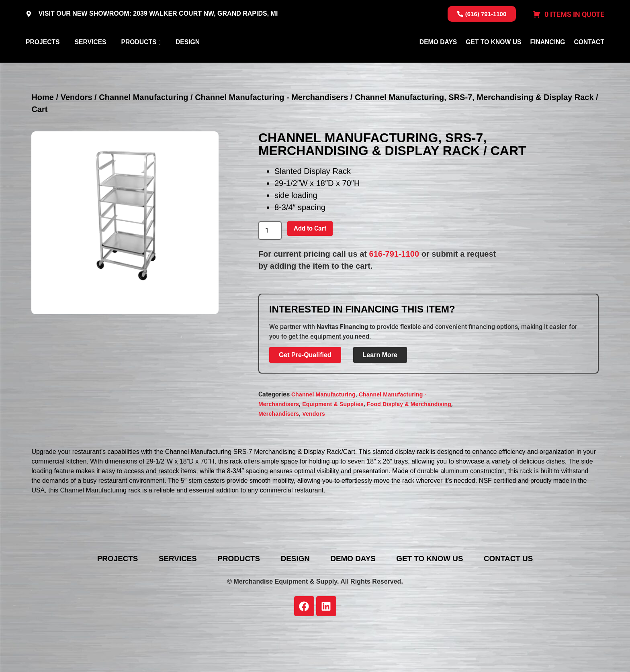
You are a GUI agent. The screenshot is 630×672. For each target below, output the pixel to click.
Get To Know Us (493, 62)
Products (139, 62)
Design (188, 62)
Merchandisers (279, 453)
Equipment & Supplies (333, 443)
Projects (43, 62)
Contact (589, 62)
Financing (547, 62)
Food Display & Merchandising (409, 443)
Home (43, 136)
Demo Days (438, 62)
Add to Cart (310, 267)
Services (90, 62)
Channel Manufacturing (143, 136)
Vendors (77, 136)
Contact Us (527, 597)
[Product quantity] (270, 270)
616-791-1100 (394, 292)
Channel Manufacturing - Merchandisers (271, 136)
